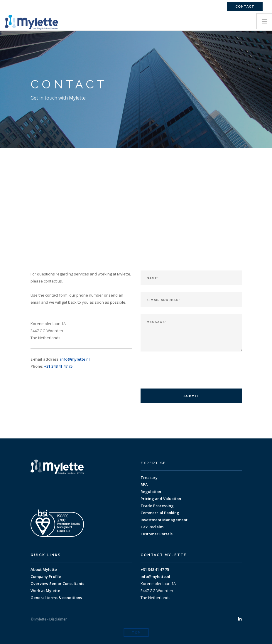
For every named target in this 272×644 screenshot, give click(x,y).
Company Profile (46, 576)
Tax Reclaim (152, 527)
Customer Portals (157, 534)
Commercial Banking (160, 513)
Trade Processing (157, 506)
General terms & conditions (56, 598)
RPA (144, 485)
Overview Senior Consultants (57, 584)
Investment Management (164, 520)
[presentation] (185, 370)
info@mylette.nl (75, 359)
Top (136, 633)
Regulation (151, 492)
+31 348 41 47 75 (58, 366)
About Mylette (44, 569)
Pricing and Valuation (161, 499)
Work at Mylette (45, 591)
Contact (245, 7)
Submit (191, 396)
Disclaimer (58, 619)
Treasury (149, 477)
